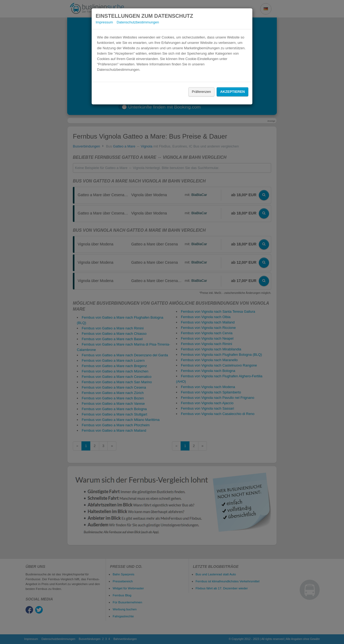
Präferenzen (201, 92)
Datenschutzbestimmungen (138, 22)
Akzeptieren (232, 92)
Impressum (104, 22)
